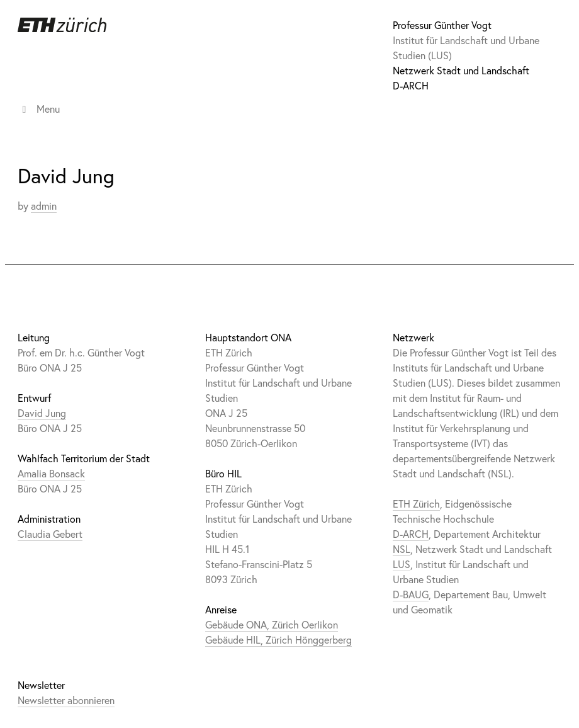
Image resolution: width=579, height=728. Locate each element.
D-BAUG (411, 594)
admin (44, 206)
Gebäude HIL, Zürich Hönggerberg (278, 640)
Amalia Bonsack (51, 473)
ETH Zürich (416, 503)
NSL (402, 549)
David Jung (42, 413)
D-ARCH (411, 85)
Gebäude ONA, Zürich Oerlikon (272, 624)
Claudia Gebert (50, 534)
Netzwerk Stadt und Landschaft (461, 70)
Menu (39, 109)
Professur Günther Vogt (442, 25)
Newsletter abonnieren (66, 700)
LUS (402, 564)
